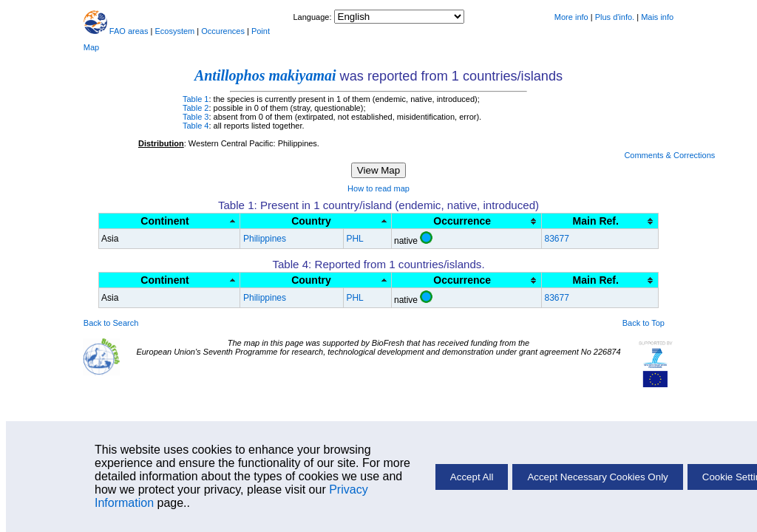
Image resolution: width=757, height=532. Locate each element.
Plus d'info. (615, 17)
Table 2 (196, 108)
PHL (354, 239)
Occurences (223, 31)
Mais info (657, 17)
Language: (313, 17)
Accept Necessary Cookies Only (597, 477)
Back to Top (644, 323)
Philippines (265, 239)
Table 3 (196, 117)
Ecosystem (174, 31)
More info (571, 17)
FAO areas (129, 31)
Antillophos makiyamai (265, 75)
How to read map (378, 188)
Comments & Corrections (669, 155)
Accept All (472, 477)
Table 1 (196, 99)
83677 (556, 239)
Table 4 (196, 126)
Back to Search (111, 323)
